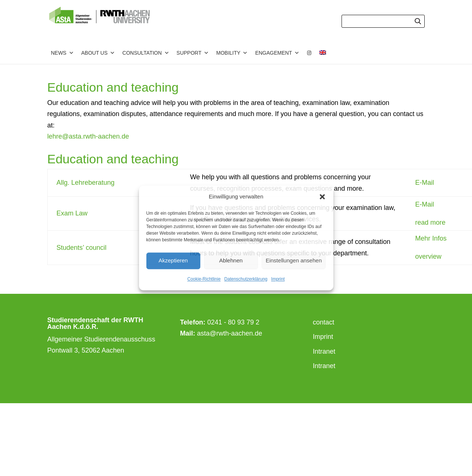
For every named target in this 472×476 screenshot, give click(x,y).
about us (98, 53)
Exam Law (72, 213)
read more (430, 222)
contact (323, 322)
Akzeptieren (173, 261)
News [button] (62, 53)
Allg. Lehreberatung (86, 183)
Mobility (232, 53)
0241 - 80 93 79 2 (233, 322)
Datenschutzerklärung (246, 279)
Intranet (324, 351)
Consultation (146, 53)
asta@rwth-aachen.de (230, 333)
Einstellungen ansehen (294, 261)
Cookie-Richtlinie (204, 279)
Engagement (277, 53)
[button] (322, 197)
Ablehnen (231, 261)
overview (428, 256)
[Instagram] (309, 53)
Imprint (278, 279)
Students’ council (82, 248)
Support (193, 53)
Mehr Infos (431, 238)
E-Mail (425, 183)
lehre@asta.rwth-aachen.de (88, 136)
